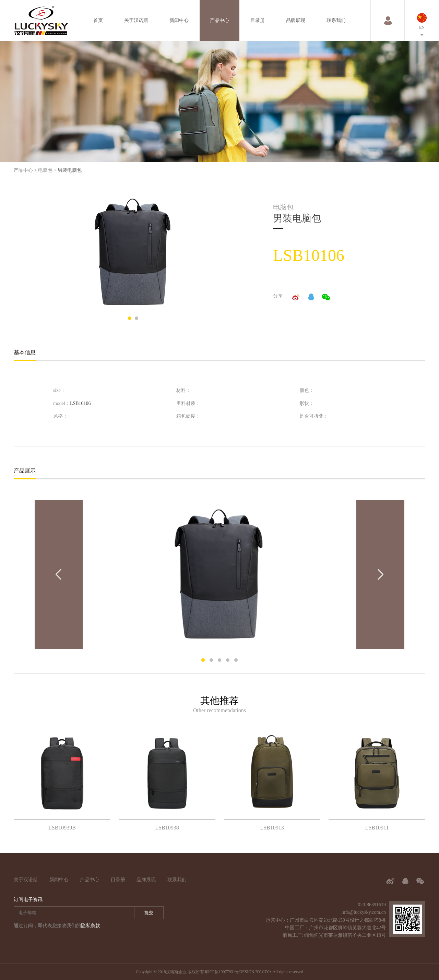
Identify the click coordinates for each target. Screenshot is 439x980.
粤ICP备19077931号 (222, 972)
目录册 (258, 20)
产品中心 (219, 20)
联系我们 (336, 20)
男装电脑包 (70, 170)
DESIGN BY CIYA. (256, 972)
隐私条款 (91, 926)
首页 (98, 20)
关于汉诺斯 (136, 20)
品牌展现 (296, 20)
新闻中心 (179, 20)
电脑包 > (47, 170)
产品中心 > (25, 170)
